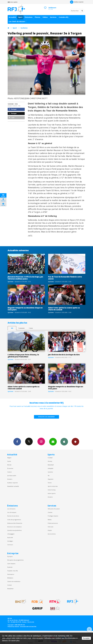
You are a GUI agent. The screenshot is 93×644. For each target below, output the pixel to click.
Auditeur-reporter (77, 2)
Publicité (10, 567)
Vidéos (45, 17)
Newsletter (10, 589)
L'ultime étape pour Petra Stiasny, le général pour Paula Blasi (23, 356)
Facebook (17, 442)
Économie (10, 468)
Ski (49, 476)
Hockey (50, 461)
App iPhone (64, 442)
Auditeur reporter (13, 483)
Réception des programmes (15, 560)
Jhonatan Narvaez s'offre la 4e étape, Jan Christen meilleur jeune (25, 278)
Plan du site (31, 622)
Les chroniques (12, 512)
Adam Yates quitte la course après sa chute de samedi (64, 309)
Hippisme (51, 479)
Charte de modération (14, 581)
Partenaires (11, 574)
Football (50, 458)
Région (9, 458)
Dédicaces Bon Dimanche (15, 523)
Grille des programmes (14, 520)
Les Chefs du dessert (17, 21)
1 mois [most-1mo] (31, 328)
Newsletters (53, 442)
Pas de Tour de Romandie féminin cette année (65, 278)
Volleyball (50, 468)
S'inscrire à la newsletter (46, 417)
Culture (9, 472)
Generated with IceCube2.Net (28, 627)
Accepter (86, 638)
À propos (10, 556)
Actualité (12, 17)
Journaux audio (12, 476)
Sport (20, 17)
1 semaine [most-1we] (21, 328)
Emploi (50, 530)
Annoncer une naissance (14, 527)
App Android (75, 442)
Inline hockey (52, 490)
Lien (12, 118)
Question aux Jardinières (14, 530)
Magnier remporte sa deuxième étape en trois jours (25, 309)
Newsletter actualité (13, 486)
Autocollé (10, 537)
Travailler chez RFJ (13, 571)
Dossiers (10, 479)
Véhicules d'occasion (54, 509)
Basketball (51, 465)
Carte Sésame (11, 564)
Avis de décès (52, 534)
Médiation (10, 578)
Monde (9, 465)
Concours (10, 545)
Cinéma (50, 512)
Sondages (10, 541)
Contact (10, 585)
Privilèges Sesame (53, 516)
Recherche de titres (13, 516)
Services (53, 17)
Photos (37, 17)
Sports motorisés (53, 486)
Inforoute (51, 527)
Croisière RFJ (63, 17)
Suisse (9, 461)
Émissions (29, 17)
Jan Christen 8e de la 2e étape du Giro (64, 355)
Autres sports (52, 493)
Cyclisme (24, 28)
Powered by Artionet (13, 627)
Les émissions (11, 509)
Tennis (50, 483)
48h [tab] (12, 328)
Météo (50, 520)
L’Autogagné (11, 534)
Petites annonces (53, 523)
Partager (13, 109)
